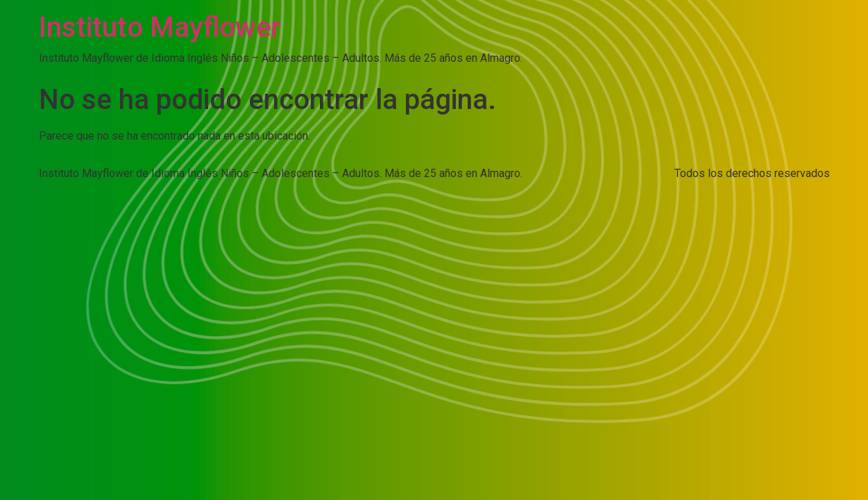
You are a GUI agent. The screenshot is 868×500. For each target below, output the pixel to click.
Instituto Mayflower (160, 27)
